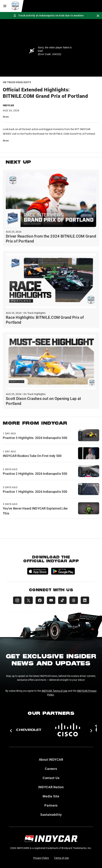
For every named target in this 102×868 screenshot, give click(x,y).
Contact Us (51, 778)
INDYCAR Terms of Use (55, 691)
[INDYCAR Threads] (74, 600)
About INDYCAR (51, 759)
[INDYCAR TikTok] (62, 600)
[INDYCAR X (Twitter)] (29, 600)
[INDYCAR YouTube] (51, 600)
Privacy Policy (41, 858)
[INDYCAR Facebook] (40, 600)
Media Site (51, 796)
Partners (51, 805)
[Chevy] (29, 730)
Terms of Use (61, 858)
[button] (11, 731)
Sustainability (51, 815)
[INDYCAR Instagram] (17, 600)
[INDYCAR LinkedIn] (85, 600)
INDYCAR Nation (51, 787)
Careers (51, 769)
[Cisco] (68, 730)
